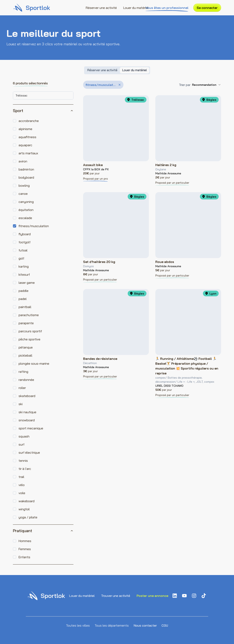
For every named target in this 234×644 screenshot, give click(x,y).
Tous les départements (112, 625)
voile (22, 493)
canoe (23, 194)
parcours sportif (30, 331)
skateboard (27, 396)
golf (21, 258)
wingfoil (24, 509)
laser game (27, 283)
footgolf (25, 242)
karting (24, 266)
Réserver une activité (101, 8)
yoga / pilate (28, 517)
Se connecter (207, 8)
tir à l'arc (25, 469)
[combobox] (43, 95)
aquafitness (27, 137)
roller (22, 388)
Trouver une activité (116, 596)
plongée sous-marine (34, 363)
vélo (22, 485)
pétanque (26, 347)
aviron (23, 161)
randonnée (26, 380)
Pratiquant (43, 531)
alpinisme (25, 129)
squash (24, 436)
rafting (23, 372)
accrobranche (29, 121)
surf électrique (29, 452)
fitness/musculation (34, 226)
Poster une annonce (152, 596)
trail (21, 477)
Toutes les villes (78, 625)
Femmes (25, 549)
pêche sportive (29, 339)
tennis (23, 461)
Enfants (24, 557)
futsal (23, 250)
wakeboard (27, 501)
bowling (24, 185)
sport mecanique (31, 428)
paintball (25, 307)
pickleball (25, 355)
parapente (26, 323)
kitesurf (24, 274)
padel (23, 299)
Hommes (25, 541)
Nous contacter (145, 625)
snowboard (27, 420)
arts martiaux (28, 153)
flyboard (25, 234)
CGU (165, 625)
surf (21, 444)
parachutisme (29, 315)
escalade (25, 218)
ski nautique (27, 412)
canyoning (26, 202)
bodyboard (26, 177)
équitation (26, 210)
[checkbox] (15, 121)
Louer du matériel (136, 8)
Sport (43, 111)
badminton (26, 169)
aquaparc (25, 145)
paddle (24, 291)
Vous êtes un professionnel (167, 8)
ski (21, 404)
